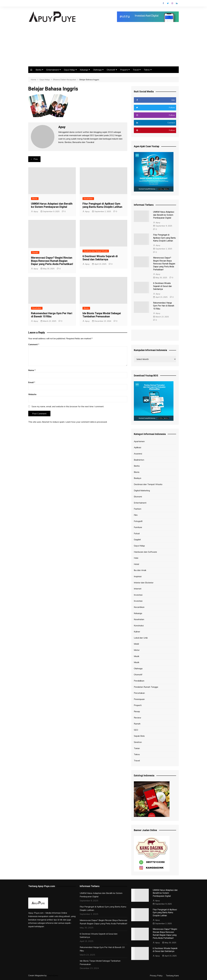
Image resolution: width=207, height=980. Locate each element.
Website (32, 394)
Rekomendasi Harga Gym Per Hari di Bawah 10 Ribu (164, 306)
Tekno (147, 70)
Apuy (36, 211)
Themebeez (53, 975)
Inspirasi (138, 576)
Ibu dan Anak (140, 570)
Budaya (137, 478)
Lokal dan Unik (141, 638)
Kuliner (137, 632)
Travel (136, 70)
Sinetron (138, 742)
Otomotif (111, 70)
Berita (38, 70)
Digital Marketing (142, 490)
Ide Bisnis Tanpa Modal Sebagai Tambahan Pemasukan (102, 315)
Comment (34, 344)
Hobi (136, 558)
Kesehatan (88, 199)
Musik (137, 656)
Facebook (163, 3)
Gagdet (137, 539)
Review (137, 718)
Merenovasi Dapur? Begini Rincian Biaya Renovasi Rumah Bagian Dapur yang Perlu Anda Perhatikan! (52, 261)
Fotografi (138, 521)
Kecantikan (139, 607)
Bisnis (35, 199)
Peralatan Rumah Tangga (146, 687)
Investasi (138, 595)
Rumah (35, 252)
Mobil (136, 644)
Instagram (172, 3)
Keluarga (84, 70)
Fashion (138, 509)
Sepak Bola (139, 736)
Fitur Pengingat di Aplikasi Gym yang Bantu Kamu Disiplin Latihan (102, 205)
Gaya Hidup (69, 70)
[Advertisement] (103, 47)
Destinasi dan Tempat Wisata (96, 251)
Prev (36, 159)
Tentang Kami (172, 976)
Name (32, 370)
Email (32, 382)
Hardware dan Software (145, 552)
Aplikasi (137, 447)
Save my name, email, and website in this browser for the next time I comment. (68, 406)
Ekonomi (138, 497)
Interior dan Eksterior (144, 583)
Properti (124, 70)
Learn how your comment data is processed (86, 422)
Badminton (139, 460)
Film (136, 515)
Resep (137, 711)
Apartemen (139, 441)
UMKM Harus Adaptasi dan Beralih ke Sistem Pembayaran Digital (52, 205)
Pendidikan (139, 681)
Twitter (168, 3)
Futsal (137, 533)
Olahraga (97, 70)
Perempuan (139, 699)
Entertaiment (53, 70)
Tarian (137, 748)
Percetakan (139, 693)
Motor (137, 650)
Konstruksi (139, 625)
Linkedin (177, 3)
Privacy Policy (156, 976)
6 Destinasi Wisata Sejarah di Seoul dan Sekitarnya (100, 258)
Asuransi (138, 454)
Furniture (138, 527)
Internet (138, 589)
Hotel (136, 564)
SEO (136, 730)
